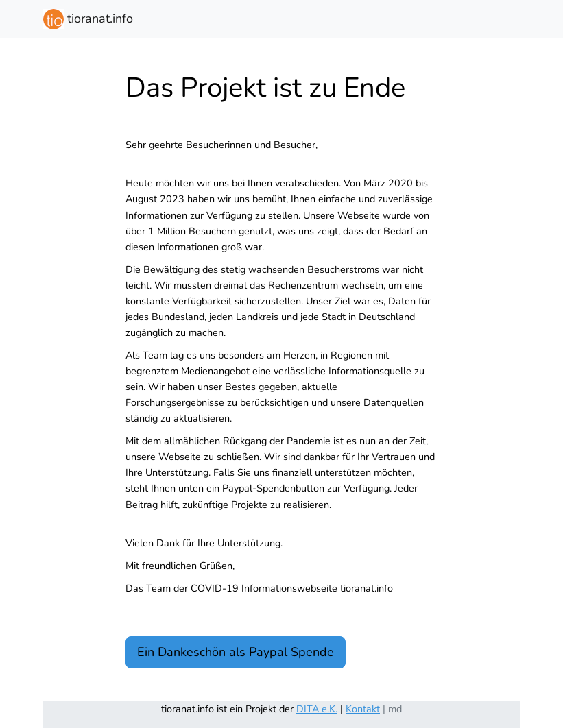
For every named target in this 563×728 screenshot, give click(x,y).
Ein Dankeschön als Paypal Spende (236, 652)
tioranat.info (88, 19)
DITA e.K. (317, 709)
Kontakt (363, 709)
